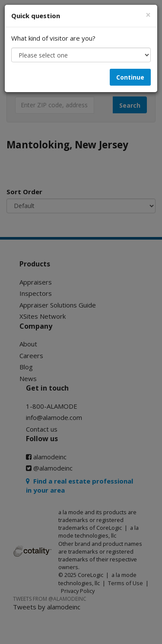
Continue (130, 77)
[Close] (148, 15)
